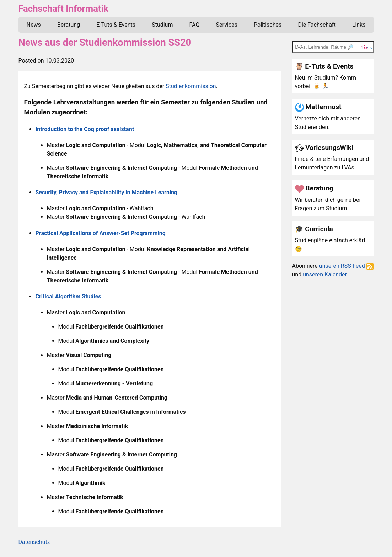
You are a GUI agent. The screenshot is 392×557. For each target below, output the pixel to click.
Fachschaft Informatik (63, 9)
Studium (162, 25)
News (34, 25)
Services (227, 25)
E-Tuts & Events (116, 25)
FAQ (195, 25)
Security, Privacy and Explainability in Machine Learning (107, 192)
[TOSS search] (333, 47)
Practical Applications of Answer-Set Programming (101, 233)
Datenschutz (34, 542)
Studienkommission (191, 86)
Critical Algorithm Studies (68, 296)
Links (359, 25)
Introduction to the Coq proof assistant (85, 129)
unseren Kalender (325, 274)
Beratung (69, 25)
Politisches (268, 25)
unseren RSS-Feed (346, 266)
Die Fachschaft (317, 25)
